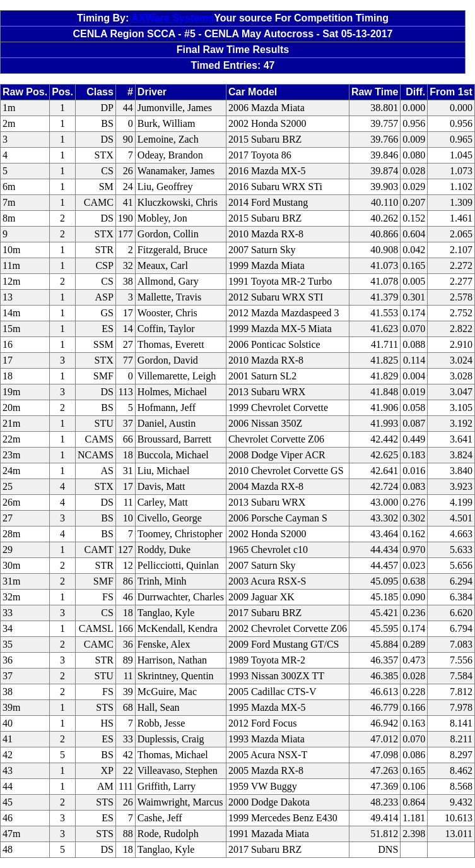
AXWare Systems (173, 18)
